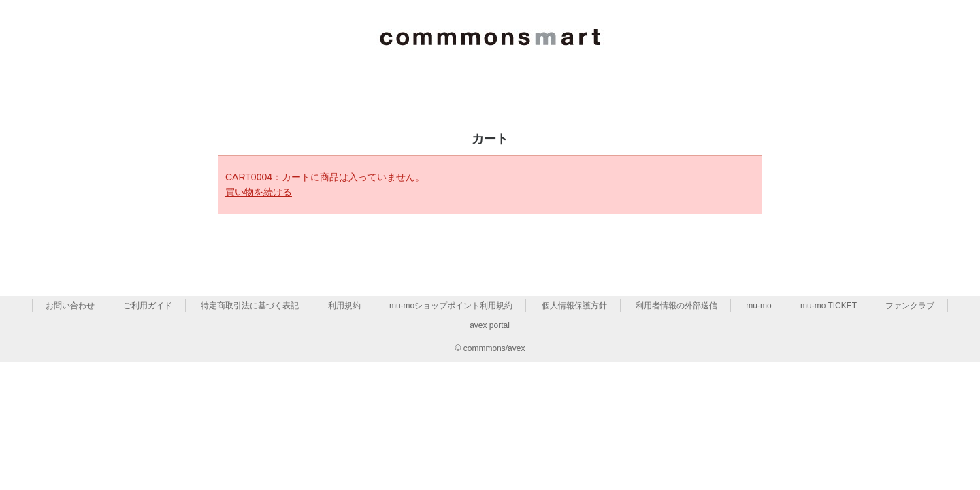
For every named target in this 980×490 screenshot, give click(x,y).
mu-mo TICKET (829, 306)
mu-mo (758, 306)
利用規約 (344, 306)
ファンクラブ (910, 306)
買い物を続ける (259, 192)
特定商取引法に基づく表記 (250, 306)
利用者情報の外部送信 (676, 306)
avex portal (490, 325)
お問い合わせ (70, 306)
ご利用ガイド (148, 306)
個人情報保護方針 (574, 306)
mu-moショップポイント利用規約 (451, 306)
